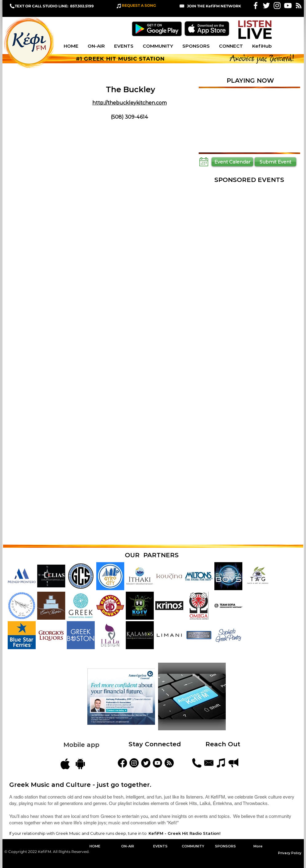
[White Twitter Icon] (266, 6)
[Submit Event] (275, 162)
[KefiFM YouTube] (288, 6)
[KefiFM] (122, 763)
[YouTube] (157, 763)
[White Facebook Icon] (256, 6)
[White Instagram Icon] (277, 6)
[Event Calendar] (232, 162)
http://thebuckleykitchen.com (129, 103)
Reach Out (224, 744)
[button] (214, 6)
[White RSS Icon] (299, 6)
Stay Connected (155, 744)
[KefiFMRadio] (146, 763)
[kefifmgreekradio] (134, 763)
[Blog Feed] (169, 763)
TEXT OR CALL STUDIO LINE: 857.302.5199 (54, 6)
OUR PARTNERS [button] (152, 555)
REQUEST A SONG (139, 5)
